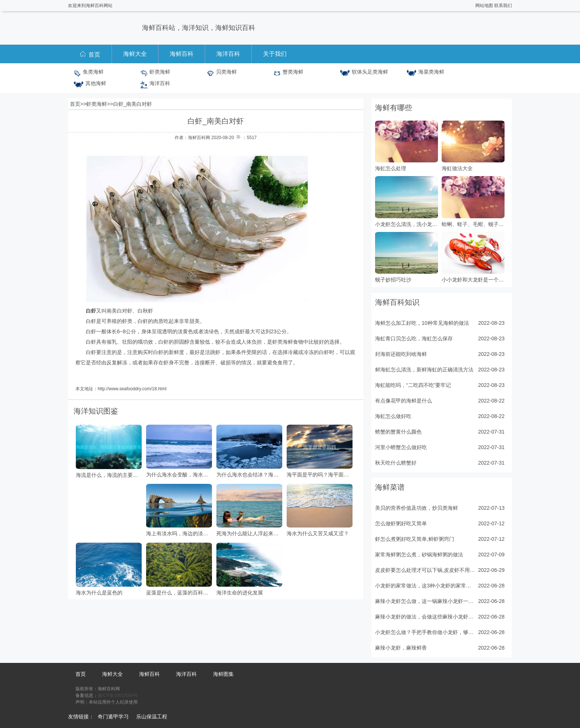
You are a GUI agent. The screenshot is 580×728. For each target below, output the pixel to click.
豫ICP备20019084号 (118, 695)
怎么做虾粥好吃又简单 (401, 523)
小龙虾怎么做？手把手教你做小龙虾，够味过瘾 (425, 632)
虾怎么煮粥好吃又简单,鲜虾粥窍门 (415, 539)
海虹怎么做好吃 (393, 416)
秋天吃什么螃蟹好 (396, 463)
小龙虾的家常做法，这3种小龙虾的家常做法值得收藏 (425, 586)
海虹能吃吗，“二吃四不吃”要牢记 (413, 385)
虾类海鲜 (97, 104)
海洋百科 (228, 54)
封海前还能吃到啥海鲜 (401, 354)
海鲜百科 (182, 54)
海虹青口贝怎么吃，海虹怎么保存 (414, 338)
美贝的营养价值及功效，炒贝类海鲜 (417, 508)
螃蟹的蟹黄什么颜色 (398, 432)
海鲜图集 (223, 674)
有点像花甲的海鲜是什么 (404, 401)
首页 (90, 54)
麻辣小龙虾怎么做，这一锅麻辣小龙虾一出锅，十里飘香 (425, 601)
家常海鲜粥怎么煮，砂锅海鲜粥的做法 (419, 555)
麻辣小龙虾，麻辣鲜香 (401, 648)
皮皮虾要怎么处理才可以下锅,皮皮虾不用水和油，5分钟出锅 (425, 570)
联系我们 (503, 6)
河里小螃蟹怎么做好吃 (401, 447)
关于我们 (275, 54)
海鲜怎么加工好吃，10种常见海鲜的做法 (422, 323)
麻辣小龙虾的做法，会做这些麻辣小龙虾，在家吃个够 (425, 617)
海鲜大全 (135, 54)
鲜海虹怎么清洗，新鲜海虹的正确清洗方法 (424, 370)
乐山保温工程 (152, 717)
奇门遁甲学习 (113, 717)
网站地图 (484, 6)
